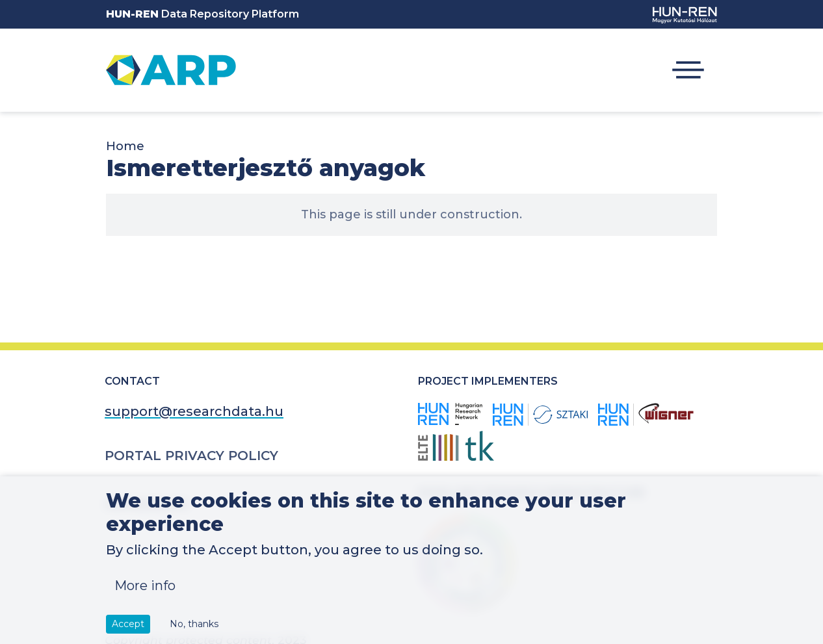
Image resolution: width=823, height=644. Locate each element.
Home (125, 146)
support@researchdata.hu (194, 411)
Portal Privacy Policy (191, 456)
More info (145, 597)
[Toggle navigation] (688, 70)
